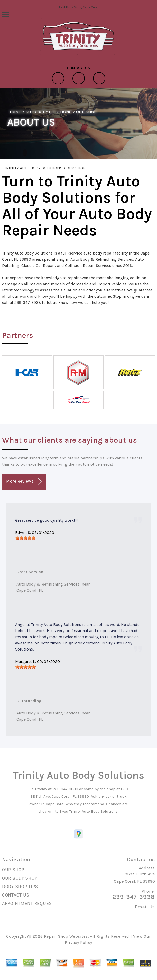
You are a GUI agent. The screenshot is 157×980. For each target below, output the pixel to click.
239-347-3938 (28, 302)
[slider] (25, 538)
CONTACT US (16, 895)
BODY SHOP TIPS (20, 887)
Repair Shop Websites (66, 936)
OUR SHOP (86, 112)
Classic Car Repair (38, 265)
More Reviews (24, 482)
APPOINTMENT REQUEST (28, 903)
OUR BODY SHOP (20, 878)
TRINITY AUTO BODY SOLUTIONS (40, 112)
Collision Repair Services (88, 265)
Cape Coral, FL (30, 590)
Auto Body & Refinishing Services (102, 259)
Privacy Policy (78, 942)
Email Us (145, 907)
